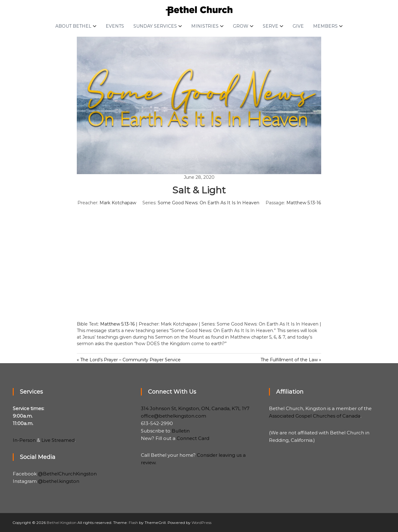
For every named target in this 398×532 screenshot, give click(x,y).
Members (325, 26)
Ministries (205, 26)
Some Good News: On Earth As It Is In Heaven (208, 203)
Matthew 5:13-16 (304, 203)
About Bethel (73, 26)
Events (115, 26)
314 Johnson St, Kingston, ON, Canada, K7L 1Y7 (195, 408)
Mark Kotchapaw (118, 203)
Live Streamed (58, 440)
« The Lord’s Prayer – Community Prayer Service (129, 360)
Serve (271, 26)
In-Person (24, 440)
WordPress (201, 523)
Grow (241, 26)
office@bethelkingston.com (174, 416)
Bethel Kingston (62, 523)
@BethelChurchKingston (67, 474)
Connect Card (193, 438)
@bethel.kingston (59, 481)
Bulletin (181, 431)
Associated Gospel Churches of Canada (315, 416)
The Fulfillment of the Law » (291, 360)
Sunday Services (155, 26)
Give (298, 26)
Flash (133, 523)
